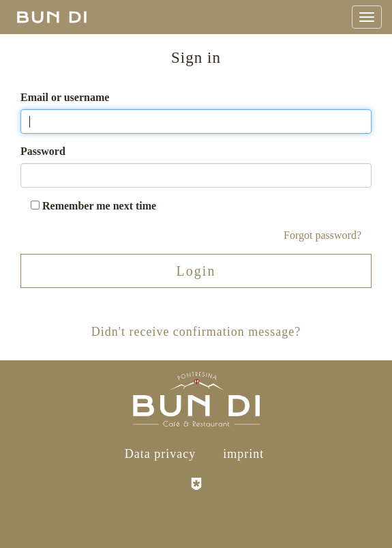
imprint (243, 454)
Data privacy (160, 454)
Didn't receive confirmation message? (196, 332)
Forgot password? (322, 235)
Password (43, 151)
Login (196, 271)
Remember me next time (93, 206)
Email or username (65, 97)
